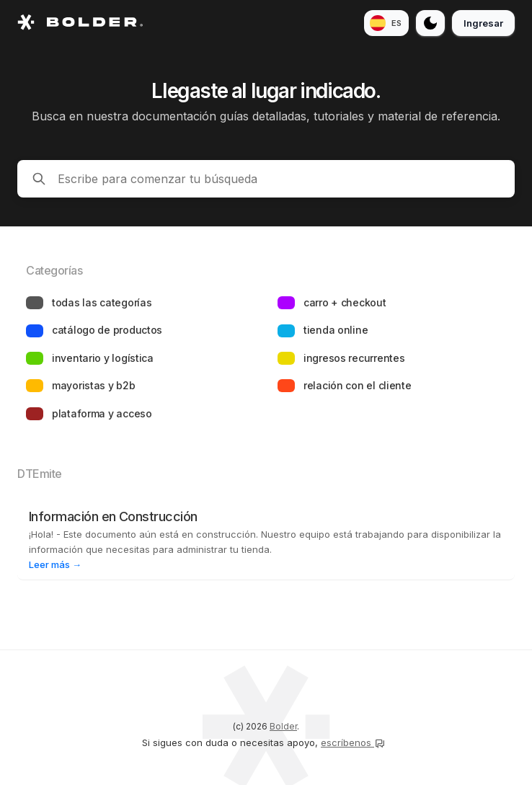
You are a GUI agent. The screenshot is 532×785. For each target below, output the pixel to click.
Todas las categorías (102, 302)
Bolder (283, 726)
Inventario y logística (103, 358)
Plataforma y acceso (102, 413)
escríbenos (353, 742)
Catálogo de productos (107, 330)
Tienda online (336, 330)
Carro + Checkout (345, 302)
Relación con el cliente (358, 385)
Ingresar (483, 23)
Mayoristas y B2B (94, 385)
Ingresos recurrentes (354, 358)
